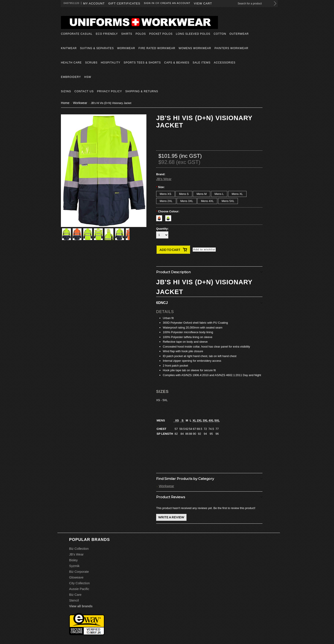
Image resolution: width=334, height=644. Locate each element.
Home (65, 103)
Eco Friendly (107, 34)
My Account (94, 3)
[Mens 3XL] (187, 201)
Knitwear (69, 48)
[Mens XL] (237, 194)
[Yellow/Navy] (169, 217)
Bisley (73, 560)
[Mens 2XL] (166, 201)
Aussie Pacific (79, 589)
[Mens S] (184, 194)
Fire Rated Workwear (157, 48)
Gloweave (76, 577)
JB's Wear (164, 179)
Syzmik (74, 566)
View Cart (203, 3)
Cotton (220, 34)
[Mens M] (202, 194)
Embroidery (71, 77)
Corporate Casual (77, 34)
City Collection (79, 583)
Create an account (175, 3)
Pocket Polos (161, 34)
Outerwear (239, 34)
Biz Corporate (79, 572)
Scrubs (91, 63)
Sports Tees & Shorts (142, 63)
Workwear (126, 48)
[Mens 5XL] (228, 201)
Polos (141, 34)
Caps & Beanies (177, 63)
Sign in (149, 3)
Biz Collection (79, 549)
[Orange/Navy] (161, 217)
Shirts (127, 34)
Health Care (71, 63)
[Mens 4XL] (207, 201)
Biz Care (75, 595)
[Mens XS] (165, 194)
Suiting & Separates (97, 48)
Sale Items (202, 63)
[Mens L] (219, 194)
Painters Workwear (231, 48)
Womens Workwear (195, 48)
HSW (88, 77)
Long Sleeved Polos (193, 34)
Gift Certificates (124, 3)
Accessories (225, 63)
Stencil (74, 600)
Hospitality (111, 63)
